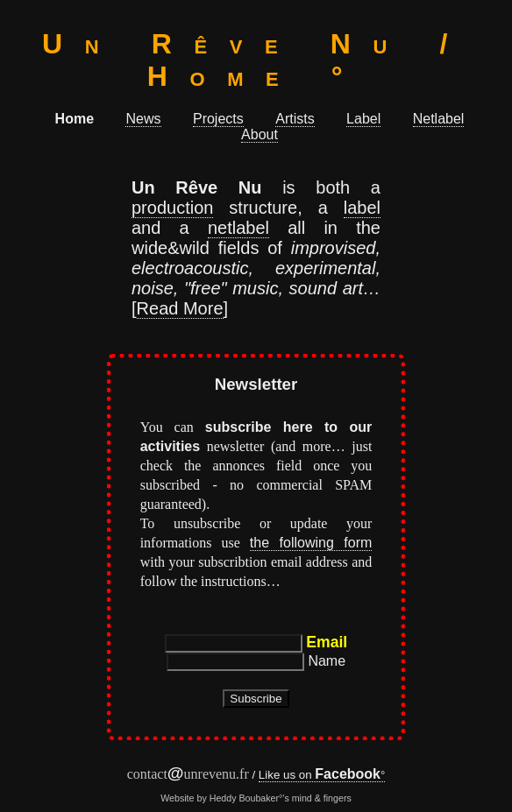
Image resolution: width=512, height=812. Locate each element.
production (172, 208)
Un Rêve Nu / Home (256, 60)
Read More (180, 308)
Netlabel (439, 119)
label (362, 208)
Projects (218, 119)
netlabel (238, 228)
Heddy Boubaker (244, 798)
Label (363, 119)
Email (327, 642)
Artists (295, 119)
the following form (311, 543)
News (143, 119)
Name (327, 661)
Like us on (320, 775)
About (260, 134)
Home (75, 119)
